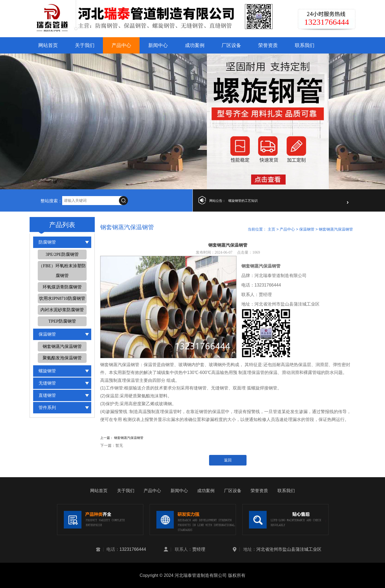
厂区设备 (231, 45)
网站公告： (217, 201)
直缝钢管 (47, 395)
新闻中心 (158, 45)
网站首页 (48, 45)
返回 (228, 460)
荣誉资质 (268, 45)
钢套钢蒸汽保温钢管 (62, 346)
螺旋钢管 (47, 371)
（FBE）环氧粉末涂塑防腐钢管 (62, 271)
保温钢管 (47, 334)
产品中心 (121, 45)
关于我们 (85, 45)
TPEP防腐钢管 (62, 321)
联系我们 (305, 45)
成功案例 (195, 45)
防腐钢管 (47, 242)
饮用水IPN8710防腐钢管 (62, 298)
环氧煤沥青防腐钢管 (62, 287)
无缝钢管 (47, 383)
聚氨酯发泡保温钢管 (62, 358)
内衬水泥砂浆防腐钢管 (62, 310)
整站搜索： (51, 201)
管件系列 (47, 408)
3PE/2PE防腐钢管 (62, 254)
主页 (272, 229)
